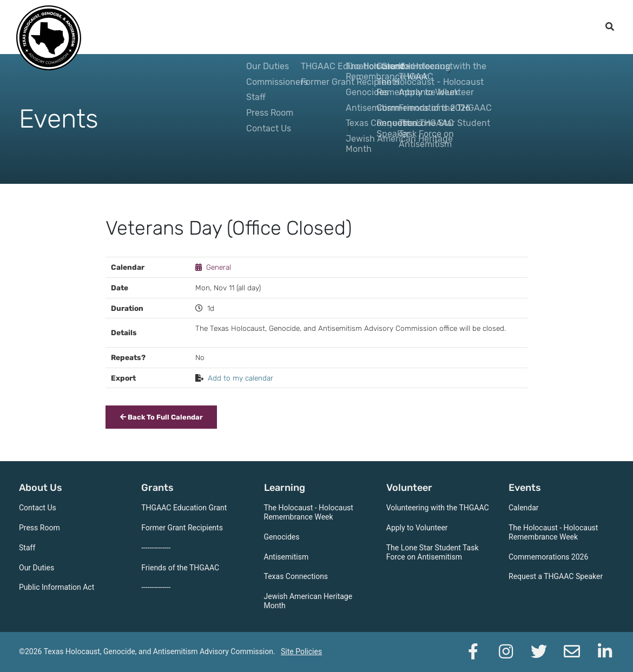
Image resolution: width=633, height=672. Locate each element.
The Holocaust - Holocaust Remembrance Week (309, 512)
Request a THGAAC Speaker (556, 576)
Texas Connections (296, 576)
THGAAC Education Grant (184, 508)
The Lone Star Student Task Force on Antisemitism (433, 552)
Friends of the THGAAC (180, 568)
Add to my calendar (240, 378)
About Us (224, 27)
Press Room (39, 528)
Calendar (524, 508)
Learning (334, 27)
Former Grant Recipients (182, 528)
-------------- (156, 548)
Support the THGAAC (538, 27)
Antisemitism (286, 557)
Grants (279, 27)
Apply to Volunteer (417, 528)
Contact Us (38, 508)
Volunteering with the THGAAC (438, 508)
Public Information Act (57, 587)
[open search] (610, 27)
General (219, 267)
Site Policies (301, 651)
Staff (27, 548)
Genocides (282, 537)
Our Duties (37, 568)
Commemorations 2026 (548, 557)
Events (454, 27)
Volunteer (396, 27)
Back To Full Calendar (161, 417)
